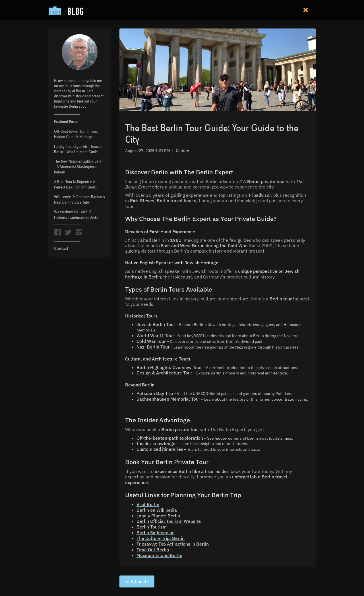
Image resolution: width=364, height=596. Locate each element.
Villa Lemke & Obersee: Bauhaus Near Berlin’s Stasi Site (79, 199)
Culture (182, 151)
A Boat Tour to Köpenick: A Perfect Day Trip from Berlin (75, 184)
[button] (306, 10)
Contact (61, 248)
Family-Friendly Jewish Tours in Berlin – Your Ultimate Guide (78, 149)
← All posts (137, 581)
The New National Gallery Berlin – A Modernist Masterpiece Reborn (79, 167)
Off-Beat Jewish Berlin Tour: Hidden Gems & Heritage (76, 134)
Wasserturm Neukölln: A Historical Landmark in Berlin (76, 215)
